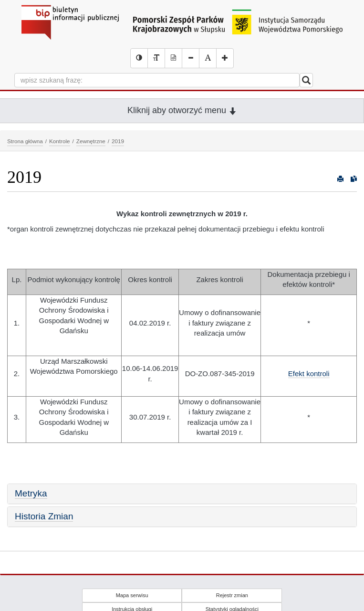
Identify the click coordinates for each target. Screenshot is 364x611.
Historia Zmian (44, 516)
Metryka (31, 493)
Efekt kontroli (309, 374)
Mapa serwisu (132, 595)
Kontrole (60, 141)
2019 (118, 141)
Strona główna (25, 141)
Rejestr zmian (232, 595)
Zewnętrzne (91, 141)
